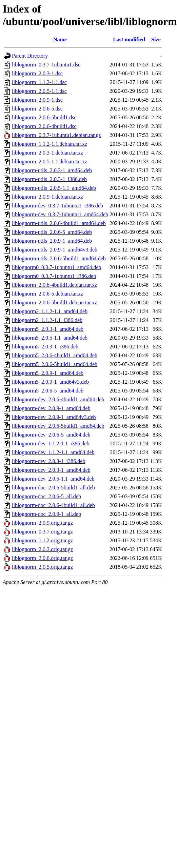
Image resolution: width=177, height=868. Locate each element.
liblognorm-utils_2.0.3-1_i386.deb (49, 179)
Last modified (129, 39)
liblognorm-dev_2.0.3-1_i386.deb (48, 461)
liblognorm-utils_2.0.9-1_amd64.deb (52, 241)
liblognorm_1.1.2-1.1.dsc (39, 82)
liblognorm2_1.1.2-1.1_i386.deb (47, 320)
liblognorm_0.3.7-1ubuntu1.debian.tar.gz (56, 135)
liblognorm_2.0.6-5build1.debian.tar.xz (54, 302)
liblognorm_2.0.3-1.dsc (37, 73)
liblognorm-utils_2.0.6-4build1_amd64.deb (59, 223)
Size (156, 39)
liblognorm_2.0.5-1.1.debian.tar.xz (50, 162)
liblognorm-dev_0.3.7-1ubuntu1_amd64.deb (60, 214)
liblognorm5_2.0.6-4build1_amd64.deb (55, 355)
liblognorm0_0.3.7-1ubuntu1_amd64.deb (57, 267)
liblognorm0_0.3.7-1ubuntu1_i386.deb (54, 276)
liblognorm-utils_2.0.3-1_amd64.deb (52, 170)
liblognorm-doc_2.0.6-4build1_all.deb (53, 505)
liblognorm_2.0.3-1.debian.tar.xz (47, 153)
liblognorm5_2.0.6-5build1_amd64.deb (55, 364)
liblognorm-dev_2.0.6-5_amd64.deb (51, 435)
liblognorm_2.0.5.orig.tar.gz (42, 567)
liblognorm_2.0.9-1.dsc (37, 100)
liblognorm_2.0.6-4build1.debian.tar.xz (54, 285)
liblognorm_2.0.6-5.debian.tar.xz (47, 294)
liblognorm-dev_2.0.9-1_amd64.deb (51, 408)
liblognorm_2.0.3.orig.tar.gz (42, 549)
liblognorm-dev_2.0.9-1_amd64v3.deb (54, 417)
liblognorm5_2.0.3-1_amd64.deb (48, 329)
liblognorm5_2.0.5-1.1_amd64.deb (50, 338)
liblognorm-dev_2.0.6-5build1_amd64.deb (58, 426)
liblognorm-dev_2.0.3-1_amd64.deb (51, 470)
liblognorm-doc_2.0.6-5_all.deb (46, 496)
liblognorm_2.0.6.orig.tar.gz (42, 558)
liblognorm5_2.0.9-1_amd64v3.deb (50, 382)
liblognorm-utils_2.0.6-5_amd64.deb (52, 232)
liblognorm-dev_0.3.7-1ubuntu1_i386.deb (57, 206)
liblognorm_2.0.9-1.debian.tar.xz (47, 197)
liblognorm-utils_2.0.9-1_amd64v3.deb (55, 250)
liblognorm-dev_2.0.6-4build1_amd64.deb (58, 399)
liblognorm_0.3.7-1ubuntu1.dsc (46, 65)
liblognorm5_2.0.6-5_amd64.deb (48, 391)
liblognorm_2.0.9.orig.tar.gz (42, 523)
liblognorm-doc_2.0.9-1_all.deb (46, 514)
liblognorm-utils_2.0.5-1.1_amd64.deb (54, 188)
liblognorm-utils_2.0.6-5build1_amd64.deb (59, 258)
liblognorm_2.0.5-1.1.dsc (39, 91)
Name (60, 39)
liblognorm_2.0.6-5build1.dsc (44, 117)
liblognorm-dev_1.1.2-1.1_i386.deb (51, 443)
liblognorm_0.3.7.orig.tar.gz (42, 532)
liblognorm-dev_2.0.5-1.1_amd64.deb (53, 479)
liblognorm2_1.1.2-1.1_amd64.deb (50, 311)
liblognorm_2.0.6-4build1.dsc (44, 126)
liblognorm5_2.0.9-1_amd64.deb (48, 373)
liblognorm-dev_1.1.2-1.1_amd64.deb (53, 452)
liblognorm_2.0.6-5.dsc (37, 109)
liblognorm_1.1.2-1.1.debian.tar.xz (50, 144)
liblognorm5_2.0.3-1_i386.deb (45, 347)
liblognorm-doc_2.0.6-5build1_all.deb (53, 488)
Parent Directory (30, 56)
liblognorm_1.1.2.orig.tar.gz (42, 540)
